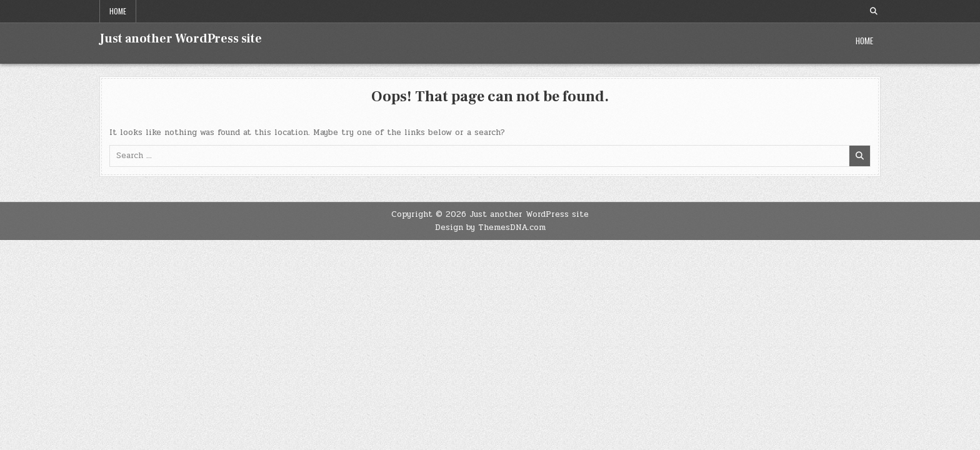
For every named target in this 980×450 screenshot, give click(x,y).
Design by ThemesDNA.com (490, 227)
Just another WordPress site (181, 39)
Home (118, 11)
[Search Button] (874, 11)
